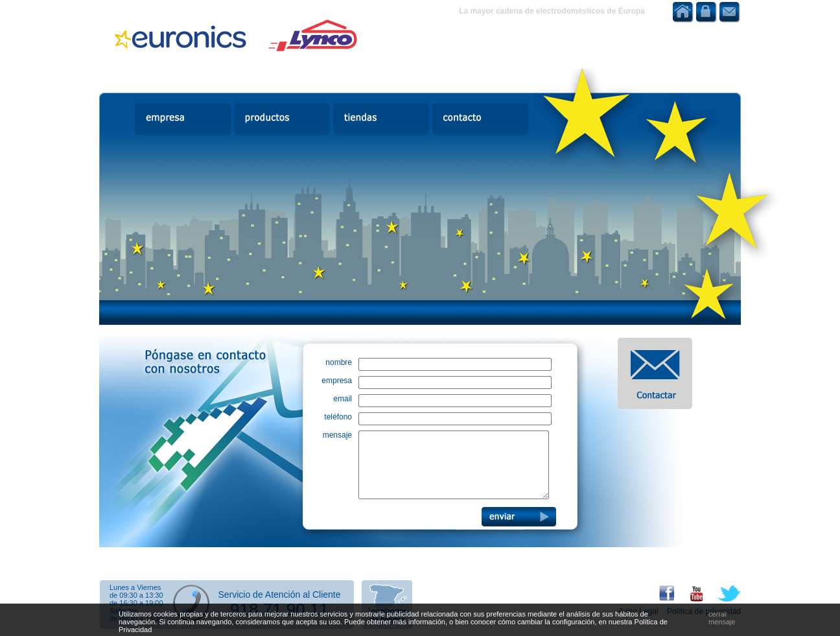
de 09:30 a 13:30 (136, 595)
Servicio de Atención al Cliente (279, 595)
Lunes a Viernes (135, 587)
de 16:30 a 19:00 (136, 603)
